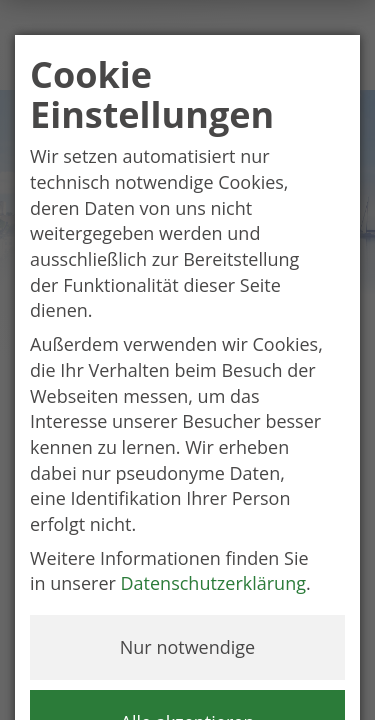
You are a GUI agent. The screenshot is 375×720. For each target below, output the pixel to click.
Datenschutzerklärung (213, 583)
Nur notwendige (187, 647)
